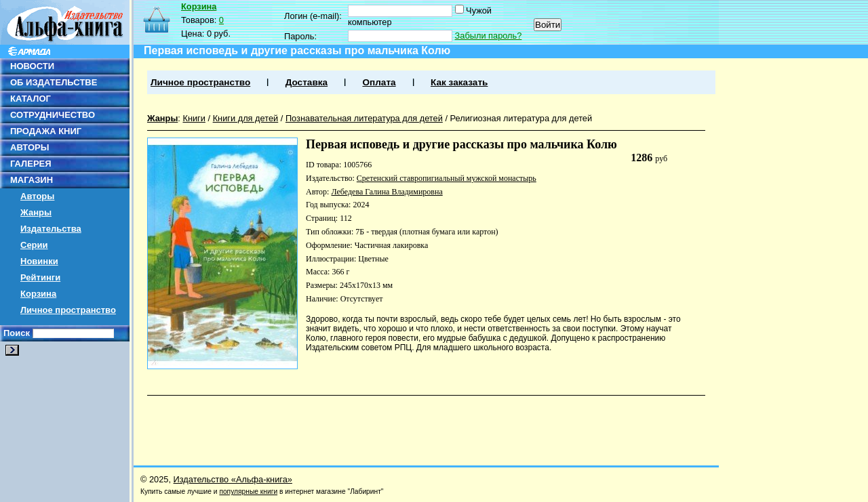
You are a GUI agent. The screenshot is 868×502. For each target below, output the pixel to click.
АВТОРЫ (29, 147)
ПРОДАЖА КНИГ (46, 131)
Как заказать (459, 82)
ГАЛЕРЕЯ (31, 164)
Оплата (379, 82)
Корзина (38, 294)
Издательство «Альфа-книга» (233, 479)
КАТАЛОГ (31, 99)
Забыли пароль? (489, 36)
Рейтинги (40, 277)
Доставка (307, 82)
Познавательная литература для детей (364, 118)
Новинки (39, 261)
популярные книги (248, 491)
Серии (34, 245)
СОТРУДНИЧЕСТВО (53, 115)
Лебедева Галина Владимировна (387, 192)
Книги (194, 118)
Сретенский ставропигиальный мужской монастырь (447, 178)
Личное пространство (68, 310)
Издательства (51, 229)
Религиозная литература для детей (521, 118)
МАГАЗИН (32, 180)
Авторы (37, 196)
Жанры (36, 212)
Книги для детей (246, 118)
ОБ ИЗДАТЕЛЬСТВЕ (54, 82)
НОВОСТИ (32, 66)
